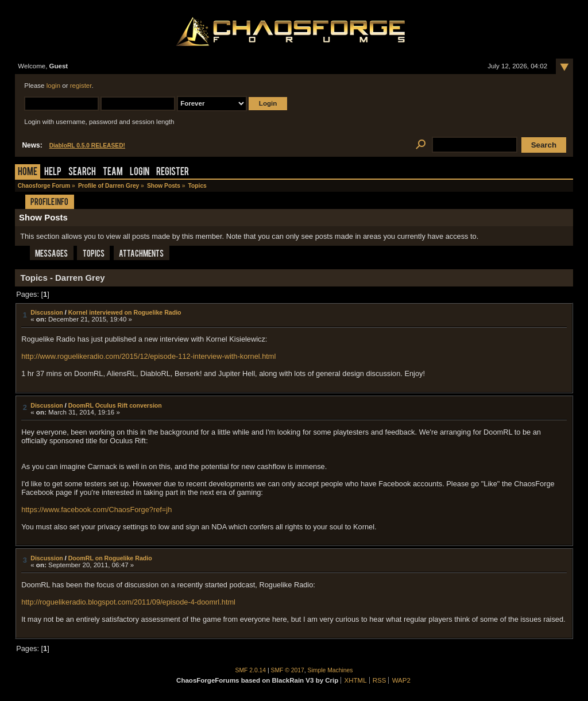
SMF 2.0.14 (251, 670)
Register (173, 173)
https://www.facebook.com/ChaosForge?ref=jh (96, 510)
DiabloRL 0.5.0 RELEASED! (87, 146)
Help (53, 173)
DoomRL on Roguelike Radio (110, 558)
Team (113, 173)
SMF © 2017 (288, 670)
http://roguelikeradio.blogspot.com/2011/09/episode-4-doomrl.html (128, 602)
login (53, 86)
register (81, 86)
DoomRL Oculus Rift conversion (115, 405)
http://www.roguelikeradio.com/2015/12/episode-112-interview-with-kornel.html (148, 356)
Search (82, 173)
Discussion (47, 312)
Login (140, 173)
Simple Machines (330, 670)
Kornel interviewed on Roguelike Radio (125, 312)
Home (28, 173)
